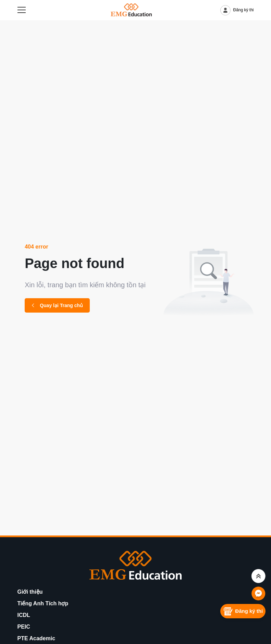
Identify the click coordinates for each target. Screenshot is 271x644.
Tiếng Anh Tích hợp (43, 603)
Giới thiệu (30, 592)
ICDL (24, 615)
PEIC (24, 627)
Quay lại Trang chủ (57, 305)
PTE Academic (36, 638)
